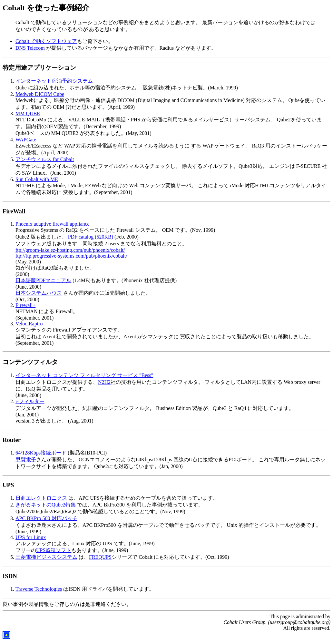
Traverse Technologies (39, 589)
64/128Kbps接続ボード (41, 453)
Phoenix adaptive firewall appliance (53, 224)
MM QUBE (28, 113)
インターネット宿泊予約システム (54, 81)
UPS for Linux (31, 537)
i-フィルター (30, 401)
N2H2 (104, 382)
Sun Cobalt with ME (37, 179)
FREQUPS (100, 557)
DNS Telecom (30, 48)
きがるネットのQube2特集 (46, 505)
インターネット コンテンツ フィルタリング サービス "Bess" (84, 375)
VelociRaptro (29, 324)
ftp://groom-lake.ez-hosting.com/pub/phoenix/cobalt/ (70, 250)
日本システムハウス (39, 293)
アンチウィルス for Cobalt (45, 159)
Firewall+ (25, 305)
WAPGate (26, 140)
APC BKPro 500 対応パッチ (46, 518)
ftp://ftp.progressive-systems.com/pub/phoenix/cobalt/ (71, 256)
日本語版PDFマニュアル (43, 280)
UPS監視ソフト (54, 550)
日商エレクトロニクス (41, 498)
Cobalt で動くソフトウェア (46, 41)
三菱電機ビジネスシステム (46, 557)
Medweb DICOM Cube (40, 94)
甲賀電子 (26, 460)
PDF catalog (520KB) (91, 237)
